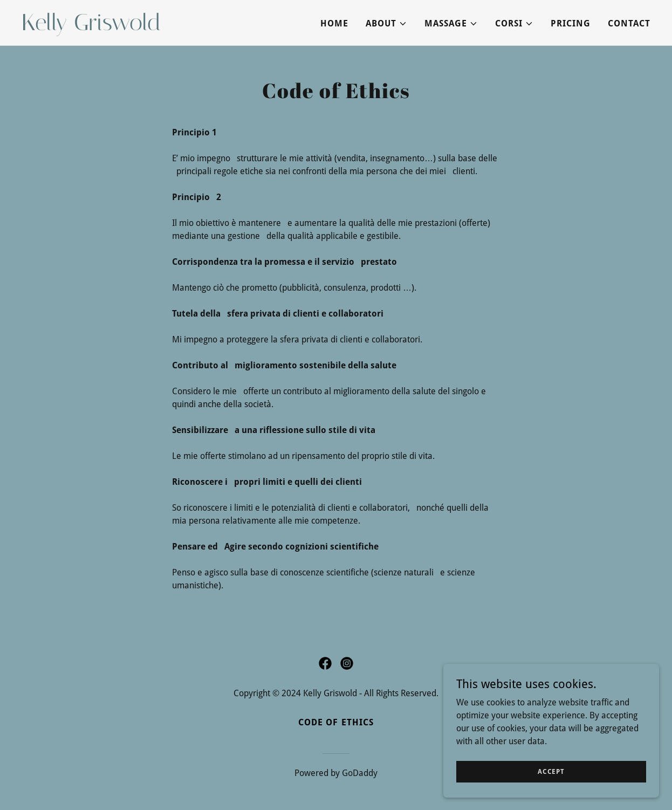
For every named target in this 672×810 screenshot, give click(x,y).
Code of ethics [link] (336, 722)
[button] (386, 24)
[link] (132, 27)
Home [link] (334, 23)
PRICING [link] (571, 23)
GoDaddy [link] (360, 773)
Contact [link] (629, 23)
